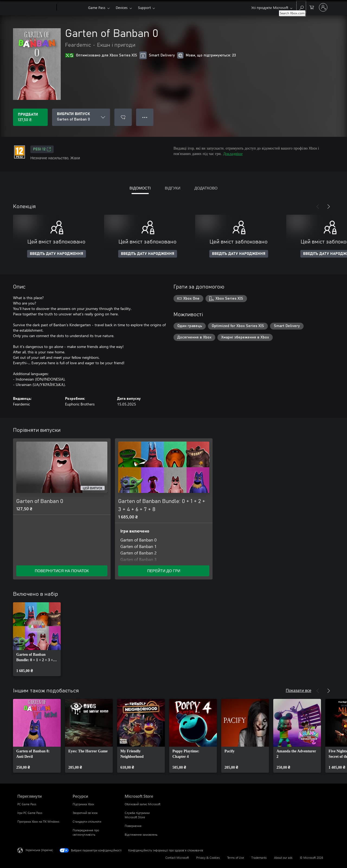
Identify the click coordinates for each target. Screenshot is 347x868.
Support (144, 7)
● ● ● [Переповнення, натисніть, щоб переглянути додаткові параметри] (145, 117)
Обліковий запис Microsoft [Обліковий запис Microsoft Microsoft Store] (143, 804)
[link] (37, 639)
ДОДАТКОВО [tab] (206, 188)
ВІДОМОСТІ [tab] (140, 188)
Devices (122, 7)
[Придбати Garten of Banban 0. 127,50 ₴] (30, 117)
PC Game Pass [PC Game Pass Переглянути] (27, 804)
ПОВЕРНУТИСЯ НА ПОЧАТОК (62, 571)
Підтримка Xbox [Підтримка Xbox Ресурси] (83, 804)
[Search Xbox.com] (301, 7)
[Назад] (318, 207)
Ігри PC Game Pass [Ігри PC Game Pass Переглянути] (30, 813)
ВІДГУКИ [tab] (173, 188)
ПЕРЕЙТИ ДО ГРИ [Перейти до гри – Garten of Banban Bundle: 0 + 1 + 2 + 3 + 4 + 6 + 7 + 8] (164, 571)
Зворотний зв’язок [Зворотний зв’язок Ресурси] (85, 813)
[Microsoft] (36, 8)
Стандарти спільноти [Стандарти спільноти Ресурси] (87, 821)
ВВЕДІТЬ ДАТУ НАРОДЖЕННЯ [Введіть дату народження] (57, 254)
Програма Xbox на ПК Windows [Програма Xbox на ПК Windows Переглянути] (38, 821)
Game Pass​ (97, 7)
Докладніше (233, 153)
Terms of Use (236, 858)
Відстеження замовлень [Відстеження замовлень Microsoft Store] (141, 834)
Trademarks (259, 858)
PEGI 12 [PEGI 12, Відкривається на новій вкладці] (42, 149)
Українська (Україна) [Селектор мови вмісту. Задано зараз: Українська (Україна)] (39, 850)
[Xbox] (72, 8)
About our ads (283, 858)
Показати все (298, 690)
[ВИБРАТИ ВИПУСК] (81, 117)
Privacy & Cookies (208, 858)
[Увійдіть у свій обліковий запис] (323, 7)
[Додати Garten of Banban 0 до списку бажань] (123, 117)
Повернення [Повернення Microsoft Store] (133, 826)
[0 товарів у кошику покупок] (312, 7)
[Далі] (329, 207)
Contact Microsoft (177, 858)
